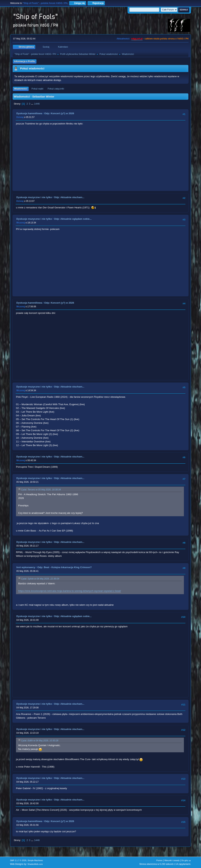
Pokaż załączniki (56, 89)
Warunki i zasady (172, 860)
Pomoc (160, 860)
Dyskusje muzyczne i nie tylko (34, 197)
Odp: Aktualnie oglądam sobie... (73, 219)
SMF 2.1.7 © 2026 (18, 860)
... (33, 104)
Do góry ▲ (186, 860)
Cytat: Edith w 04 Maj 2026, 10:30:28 (40, 741)
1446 (37, 104)
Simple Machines (35, 860)
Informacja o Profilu (25, 61)
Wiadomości (21, 89)
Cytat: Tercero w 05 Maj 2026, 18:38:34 (41, 490)
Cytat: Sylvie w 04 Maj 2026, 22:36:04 (40, 579)
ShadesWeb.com (35, 864)
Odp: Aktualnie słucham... (69, 197)
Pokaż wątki (37, 89)
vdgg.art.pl (137, 39)
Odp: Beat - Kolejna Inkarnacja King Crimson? (65, 567)
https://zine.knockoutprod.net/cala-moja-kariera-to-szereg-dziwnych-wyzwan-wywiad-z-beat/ (70, 591)
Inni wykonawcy (26, 567)
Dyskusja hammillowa (29, 113)
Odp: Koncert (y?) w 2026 (59, 113)
